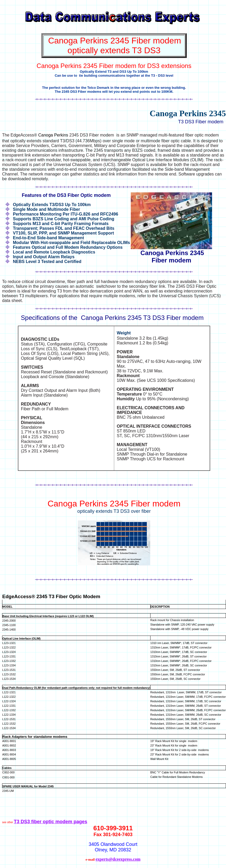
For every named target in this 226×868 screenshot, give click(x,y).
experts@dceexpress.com (118, 859)
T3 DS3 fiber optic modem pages (50, 822)
